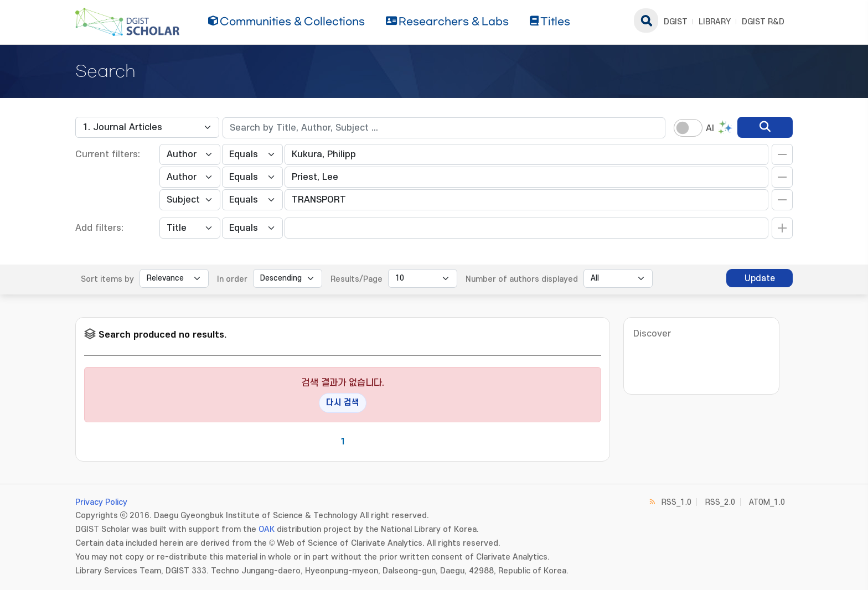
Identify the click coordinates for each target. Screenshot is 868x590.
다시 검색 (343, 403)
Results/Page (356, 279)
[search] (765, 127)
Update (760, 278)
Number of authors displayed (522, 279)
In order (232, 279)
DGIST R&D (763, 22)
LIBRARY (715, 22)
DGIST (676, 22)
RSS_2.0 (720, 502)
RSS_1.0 (676, 502)
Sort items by (107, 279)
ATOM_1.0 (767, 502)
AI (710, 128)
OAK (267, 529)
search (646, 20)
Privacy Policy (101, 502)
